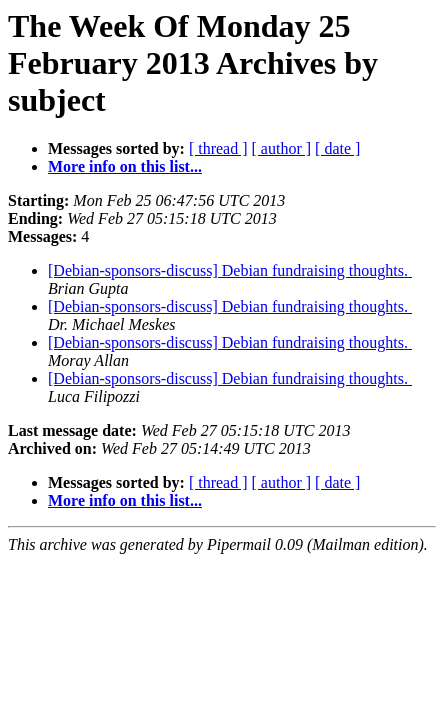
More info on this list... (125, 166)
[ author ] (282, 148)
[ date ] (337, 148)
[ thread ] (218, 148)
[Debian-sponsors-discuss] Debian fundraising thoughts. (230, 270)
